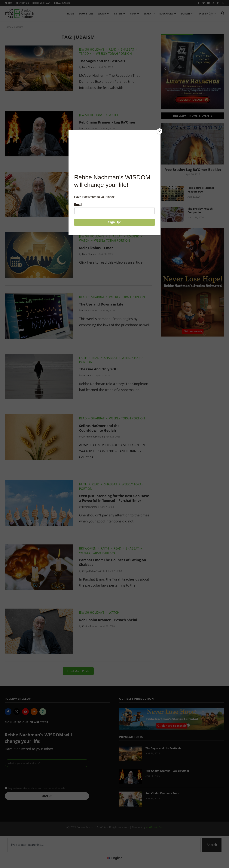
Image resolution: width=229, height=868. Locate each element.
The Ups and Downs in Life (101, 304)
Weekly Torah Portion (114, 54)
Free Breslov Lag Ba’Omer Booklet (193, 170)
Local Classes (62, 3)
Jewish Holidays (92, 49)
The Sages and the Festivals (102, 61)
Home (8, 27)
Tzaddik (85, 54)
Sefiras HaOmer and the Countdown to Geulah (99, 428)
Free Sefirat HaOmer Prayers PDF (201, 190)
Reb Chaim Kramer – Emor (101, 183)
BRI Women (88, 548)
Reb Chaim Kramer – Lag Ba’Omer (107, 122)
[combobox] (104, 845)
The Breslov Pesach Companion (200, 210)
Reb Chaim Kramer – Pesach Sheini (108, 620)
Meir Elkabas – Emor (96, 248)
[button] (78, 671)
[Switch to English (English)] (114, 858)
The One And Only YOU (98, 369)
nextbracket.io (154, 827)
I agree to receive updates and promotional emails (36, 788)
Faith (83, 358)
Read (113, 49)
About (8, 3)
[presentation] (33, 776)
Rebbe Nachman (41, 3)
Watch (114, 115)
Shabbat (127, 49)
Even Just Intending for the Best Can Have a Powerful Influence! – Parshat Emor (114, 498)
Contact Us (22, 3)
